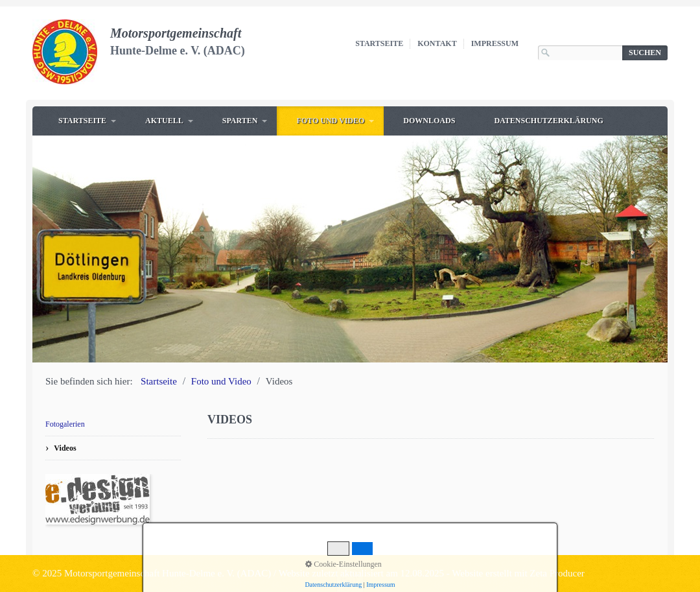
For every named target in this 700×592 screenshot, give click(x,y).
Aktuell (164, 121)
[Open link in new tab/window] (98, 499)
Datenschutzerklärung (548, 121)
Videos (65, 448)
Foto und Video (330, 121)
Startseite (379, 43)
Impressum (495, 43)
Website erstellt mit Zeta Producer (518, 573)
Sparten (240, 121)
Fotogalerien (65, 424)
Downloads (429, 121)
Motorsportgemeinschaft (176, 33)
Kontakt (437, 43)
